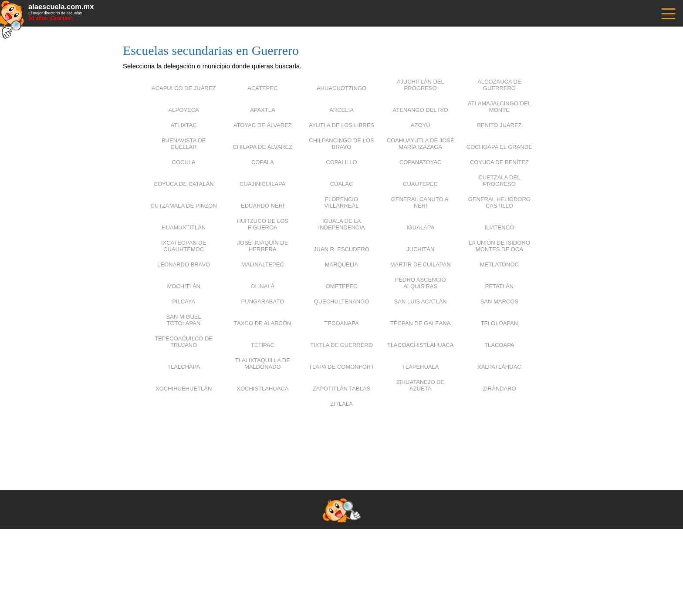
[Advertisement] (341, 438)
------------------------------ (668, 13)
